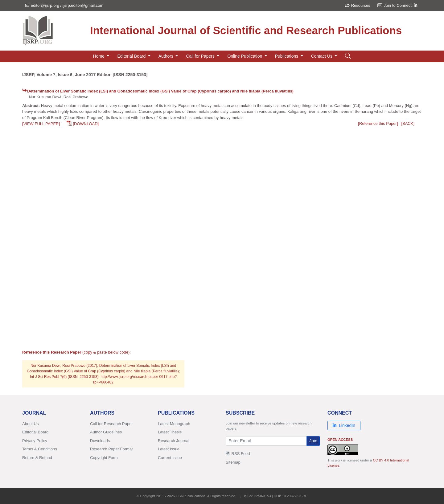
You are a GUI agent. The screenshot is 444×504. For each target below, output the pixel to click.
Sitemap (233, 462)
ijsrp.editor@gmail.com (83, 5)
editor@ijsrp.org (45, 5)
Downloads (100, 441)
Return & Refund (37, 458)
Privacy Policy (35, 441)
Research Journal (174, 441)
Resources (358, 5)
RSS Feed (238, 454)
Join (313, 441)
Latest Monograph (174, 424)
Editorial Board (35, 432)
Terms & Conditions (40, 449)
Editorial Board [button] (132, 56)
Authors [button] (166, 56)
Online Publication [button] (245, 56)
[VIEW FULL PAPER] (41, 124)
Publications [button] (287, 56)
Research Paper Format (111, 449)
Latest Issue (169, 449)
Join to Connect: (400, 5)
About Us (30, 424)
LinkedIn (344, 425)
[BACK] (408, 123)
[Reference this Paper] (378, 123)
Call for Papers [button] (201, 56)
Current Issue (170, 458)
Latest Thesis (170, 432)
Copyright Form (104, 458)
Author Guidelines (106, 432)
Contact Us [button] (322, 56)
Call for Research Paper (111, 424)
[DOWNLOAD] (86, 124)
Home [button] (99, 56)
